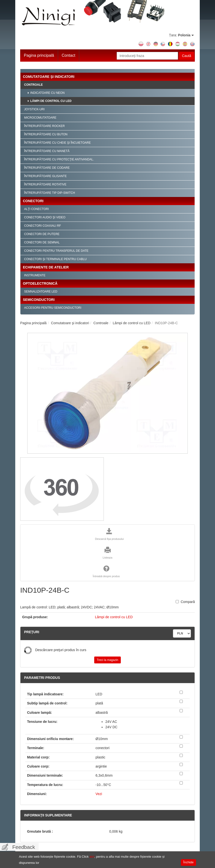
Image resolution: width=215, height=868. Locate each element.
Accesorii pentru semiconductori (53, 308)
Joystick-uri (34, 109)
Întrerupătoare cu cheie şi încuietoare (57, 143)
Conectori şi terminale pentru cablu (55, 259)
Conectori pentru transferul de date (56, 251)
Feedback (24, 847)
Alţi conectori (36, 209)
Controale (33, 85)
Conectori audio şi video (45, 217)
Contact (69, 55)
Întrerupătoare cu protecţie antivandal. (59, 159)
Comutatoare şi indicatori (49, 77)
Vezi (99, 794)
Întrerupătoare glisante (45, 176)
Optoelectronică (40, 283)
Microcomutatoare (40, 118)
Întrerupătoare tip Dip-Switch (50, 193)
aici (92, 857)
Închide (188, 862)
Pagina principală (39, 55)
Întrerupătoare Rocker (44, 126)
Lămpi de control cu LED (51, 101)
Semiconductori (39, 300)
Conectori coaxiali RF (43, 226)
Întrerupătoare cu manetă (47, 151)
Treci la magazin (107, 660)
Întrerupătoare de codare (47, 168)
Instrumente (35, 275)
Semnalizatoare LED (41, 292)
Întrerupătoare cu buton (46, 134)
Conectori (33, 201)
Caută (187, 56)
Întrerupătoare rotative (45, 184)
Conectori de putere (42, 234)
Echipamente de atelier (46, 267)
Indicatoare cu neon (47, 93)
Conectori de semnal (42, 242)
